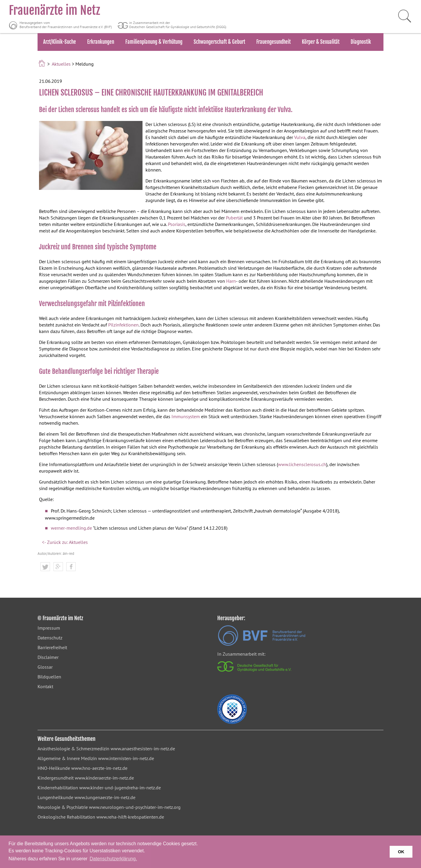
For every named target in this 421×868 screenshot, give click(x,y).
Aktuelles (61, 64)
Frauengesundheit (273, 42)
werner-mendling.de (71, 528)
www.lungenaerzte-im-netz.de (105, 797)
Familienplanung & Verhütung (154, 42)
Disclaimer (48, 657)
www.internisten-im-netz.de (126, 758)
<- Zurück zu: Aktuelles (65, 542)
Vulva (300, 137)
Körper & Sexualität (321, 42)
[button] (45, 567)
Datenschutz (50, 638)
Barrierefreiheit (52, 647)
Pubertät (234, 218)
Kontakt (45, 686)
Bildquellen (49, 677)
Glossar (45, 667)
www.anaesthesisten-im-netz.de (143, 749)
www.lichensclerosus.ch (302, 464)
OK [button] (401, 852)
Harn (231, 281)
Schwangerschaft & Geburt (219, 42)
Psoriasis (177, 224)
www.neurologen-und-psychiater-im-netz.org (135, 807)
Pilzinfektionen (123, 325)
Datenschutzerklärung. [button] (113, 859)
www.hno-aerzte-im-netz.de (99, 768)
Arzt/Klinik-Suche (60, 42)
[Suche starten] (402, 16)
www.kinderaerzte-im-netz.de (104, 778)
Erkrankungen (101, 42)
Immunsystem (186, 416)
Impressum (49, 628)
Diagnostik (361, 42)
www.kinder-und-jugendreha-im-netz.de (120, 788)
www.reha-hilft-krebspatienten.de (130, 817)
